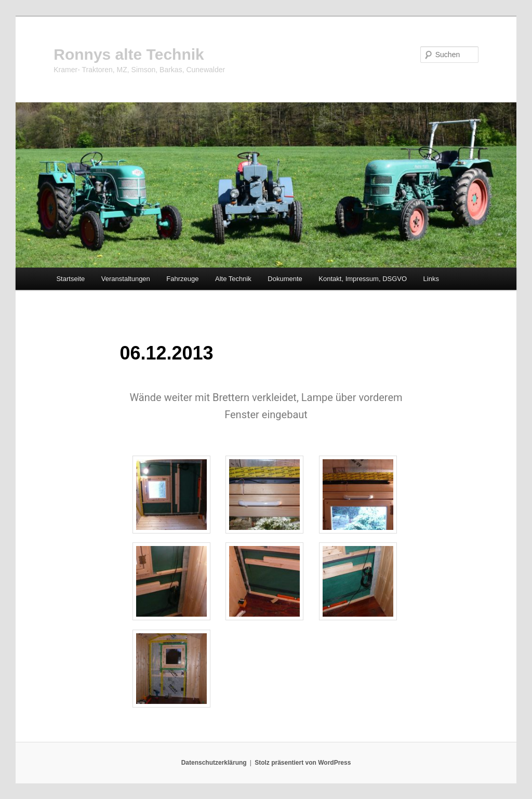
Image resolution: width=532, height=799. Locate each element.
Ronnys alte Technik (129, 54)
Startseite (70, 279)
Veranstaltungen (126, 279)
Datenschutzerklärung (214, 763)
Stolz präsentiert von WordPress (303, 763)
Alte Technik (233, 279)
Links (431, 279)
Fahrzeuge (182, 279)
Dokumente (285, 279)
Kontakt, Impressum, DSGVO (363, 279)
